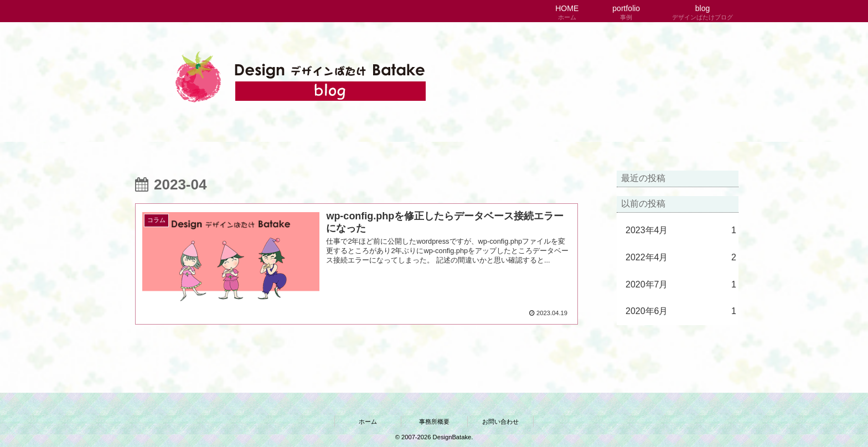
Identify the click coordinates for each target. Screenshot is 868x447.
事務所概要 (434, 422)
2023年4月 (681, 231)
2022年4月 (681, 258)
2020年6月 (681, 312)
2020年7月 (681, 285)
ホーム (368, 422)
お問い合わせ (500, 422)
